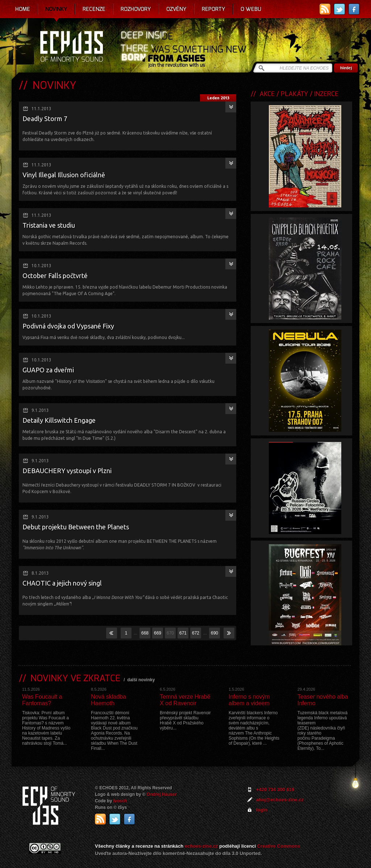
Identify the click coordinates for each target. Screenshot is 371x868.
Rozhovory (136, 9)
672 (196, 633)
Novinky (56, 9)
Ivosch (120, 801)
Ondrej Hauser (162, 794)
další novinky (141, 680)
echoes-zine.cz (201, 846)
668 (145, 633)
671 (183, 633)
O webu (251, 9)
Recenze (94, 9)
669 (158, 633)
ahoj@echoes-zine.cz (280, 800)
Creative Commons (279, 846)
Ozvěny (176, 9)
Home (23, 9)
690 (214, 633)
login (262, 810)
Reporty (214, 9)
